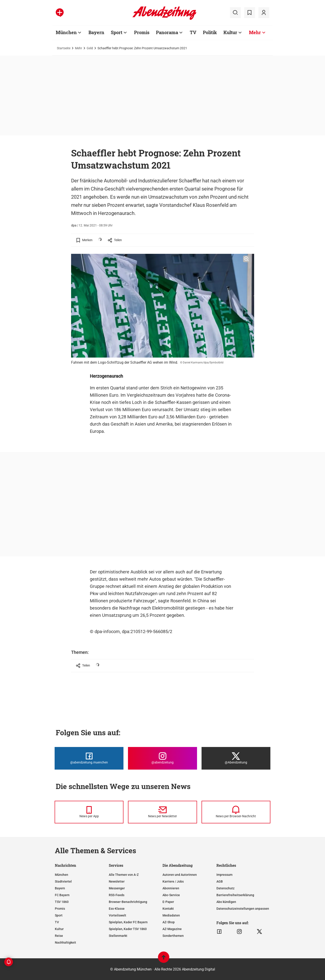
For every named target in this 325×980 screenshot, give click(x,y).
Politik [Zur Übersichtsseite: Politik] (210, 32)
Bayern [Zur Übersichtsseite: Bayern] (96, 32)
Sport (59, 915)
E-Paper (168, 902)
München (62, 875)
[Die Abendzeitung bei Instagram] (162, 758)
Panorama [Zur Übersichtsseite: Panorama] (167, 32)
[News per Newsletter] (162, 812)
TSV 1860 (62, 902)
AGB (220, 881)
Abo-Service (171, 895)
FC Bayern (62, 895)
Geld (90, 48)
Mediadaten (171, 915)
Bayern (60, 888)
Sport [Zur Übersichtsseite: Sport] (117, 32)
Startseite (64, 48)
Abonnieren (171, 888)
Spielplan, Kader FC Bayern (128, 922)
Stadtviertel (63, 881)
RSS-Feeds (117, 895)
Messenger (117, 888)
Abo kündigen (226, 902)
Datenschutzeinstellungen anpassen (243, 909)
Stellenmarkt (118, 936)
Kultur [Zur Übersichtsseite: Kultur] (230, 32)
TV (57, 922)
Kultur (59, 929)
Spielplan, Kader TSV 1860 (128, 929)
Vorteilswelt (117, 915)
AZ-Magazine (172, 929)
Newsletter (117, 881)
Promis (60, 909)
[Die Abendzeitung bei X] (236, 758)
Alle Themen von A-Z (124, 875)
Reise (59, 936)
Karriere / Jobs (173, 881)
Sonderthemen (173, 936)
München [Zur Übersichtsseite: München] (66, 32)
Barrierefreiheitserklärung (235, 895)
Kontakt (168, 909)
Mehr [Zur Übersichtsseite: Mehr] (255, 32)
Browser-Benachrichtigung (128, 902)
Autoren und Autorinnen (180, 875)
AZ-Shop (169, 922)
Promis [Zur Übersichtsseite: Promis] (142, 32)
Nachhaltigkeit (65, 942)
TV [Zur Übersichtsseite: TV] (193, 32)
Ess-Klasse (117, 909)
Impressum (224, 875)
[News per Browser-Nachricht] (236, 812)
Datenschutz (225, 888)
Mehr (79, 48)
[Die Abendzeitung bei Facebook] (89, 758)
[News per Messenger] (89, 812)
